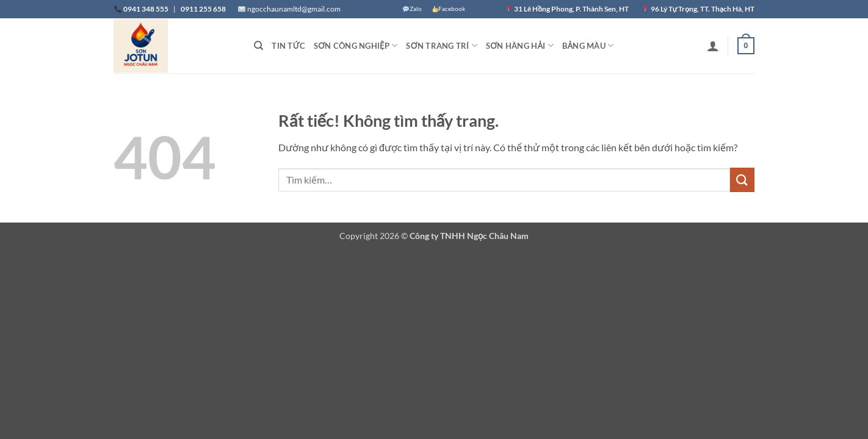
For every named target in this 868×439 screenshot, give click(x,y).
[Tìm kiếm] (259, 46)
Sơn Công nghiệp (356, 45)
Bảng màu (588, 45)
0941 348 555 (146, 9)
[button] (713, 46)
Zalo (412, 9)
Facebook (449, 9)
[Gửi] (742, 180)
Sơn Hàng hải (520, 45)
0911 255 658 (203, 9)
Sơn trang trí (442, 45)
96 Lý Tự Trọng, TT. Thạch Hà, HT (703, 9)
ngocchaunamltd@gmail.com (294, 9)
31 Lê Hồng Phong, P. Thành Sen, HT (572, 9)
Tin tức (288, 46)
